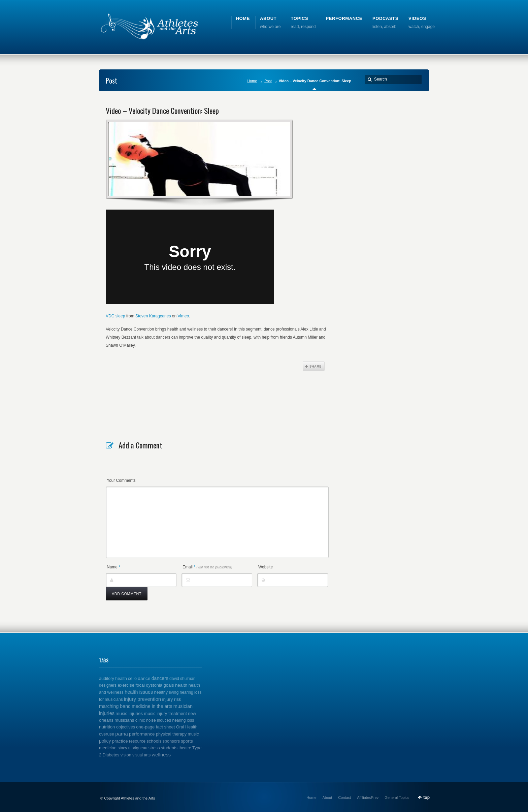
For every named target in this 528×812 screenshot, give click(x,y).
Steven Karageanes (153, 316)
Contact (344, 798)
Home (252, 81)
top (426, 798)
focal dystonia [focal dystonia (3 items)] (149, 685)
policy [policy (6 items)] (105, 741)
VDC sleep (115, 316)
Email (207, 567)
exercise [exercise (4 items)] (126, 685)
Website (266, 567)
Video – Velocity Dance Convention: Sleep (162, 111)
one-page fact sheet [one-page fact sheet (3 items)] (155, 727)
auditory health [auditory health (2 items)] (113, 679)
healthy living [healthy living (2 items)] (167, 692)
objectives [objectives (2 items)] (126, 727)
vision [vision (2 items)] (126, 755)
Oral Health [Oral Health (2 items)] (187, 727)
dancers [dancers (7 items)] (160, 678)
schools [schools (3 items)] (154, 741)
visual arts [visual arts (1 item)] (141, 755)
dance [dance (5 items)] (144, 678)
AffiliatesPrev (368, 798)
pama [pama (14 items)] (122, 734)
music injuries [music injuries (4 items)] (129, 713)
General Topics (397, 798)
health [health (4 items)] (181, 685)
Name (113, 567)
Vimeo (183, 316)
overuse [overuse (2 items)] (107, 734)
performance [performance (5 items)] (142, 734)
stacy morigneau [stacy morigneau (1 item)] (132, 748)
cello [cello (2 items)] (132, 679)
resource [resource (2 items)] (137, 741)
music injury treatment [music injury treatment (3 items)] (166, 713)
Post (268, 81)
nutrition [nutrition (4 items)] (107, 727)
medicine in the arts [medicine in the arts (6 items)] (152, 706)
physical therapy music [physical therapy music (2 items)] (177, 734)
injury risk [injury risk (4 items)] (171, 699)
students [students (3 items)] (169, 748)
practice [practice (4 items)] (120, 741)
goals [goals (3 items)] (169, 685)
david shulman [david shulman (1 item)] (182, 679)
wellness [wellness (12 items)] (161, 755)
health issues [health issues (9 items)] (139, 692)
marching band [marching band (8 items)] (115, 706)
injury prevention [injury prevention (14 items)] (142, 699)
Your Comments (121, 480)
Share (314, 366)
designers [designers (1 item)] (108, 685)
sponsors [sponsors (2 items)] (171, 741)
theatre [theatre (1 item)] (185, 748)
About (327, 798)
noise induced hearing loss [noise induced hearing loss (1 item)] (170, 720)
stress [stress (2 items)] (154, 748)
